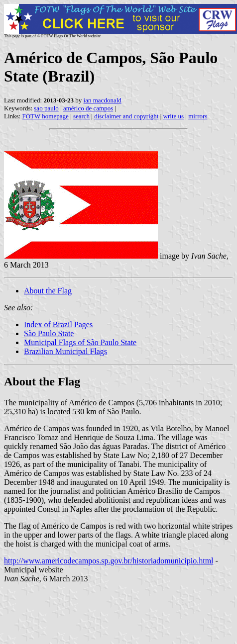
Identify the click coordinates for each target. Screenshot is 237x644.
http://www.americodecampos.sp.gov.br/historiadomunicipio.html (109, 561)
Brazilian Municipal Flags (65, 351)
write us (174, 116)
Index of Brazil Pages (58, 324)
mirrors (198, 116)
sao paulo (46, 108)
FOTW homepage (45, 116)
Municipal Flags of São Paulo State (80, 342)
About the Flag (48, 291)
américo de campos (88, 108)
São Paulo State (49, 333)
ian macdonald (103, 100)
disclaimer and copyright (126, 116)
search (81, 116)
